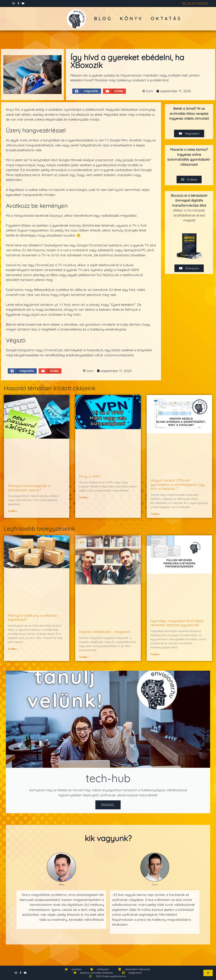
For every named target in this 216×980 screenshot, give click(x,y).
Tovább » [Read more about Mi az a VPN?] (84, 497)
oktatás (166, 19)
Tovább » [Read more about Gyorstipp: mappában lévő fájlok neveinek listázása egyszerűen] (155, 654)
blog (103, 19)
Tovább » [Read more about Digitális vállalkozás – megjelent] (84, 657)
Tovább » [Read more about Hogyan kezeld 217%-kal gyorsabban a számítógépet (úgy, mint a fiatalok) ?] (155, 514)
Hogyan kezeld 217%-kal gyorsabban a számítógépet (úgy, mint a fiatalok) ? (178, 484)
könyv (131, 19)
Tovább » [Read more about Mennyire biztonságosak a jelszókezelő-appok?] (12, 511)
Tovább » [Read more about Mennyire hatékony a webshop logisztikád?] (12, 649)
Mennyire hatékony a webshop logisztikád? (33, 618)
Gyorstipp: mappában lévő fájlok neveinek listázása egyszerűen (177, 623)
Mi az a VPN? (90, 476)
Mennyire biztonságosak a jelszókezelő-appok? (29, 488)
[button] (87, 91)
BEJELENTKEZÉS (195, 3)
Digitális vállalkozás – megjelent (105, 632)
